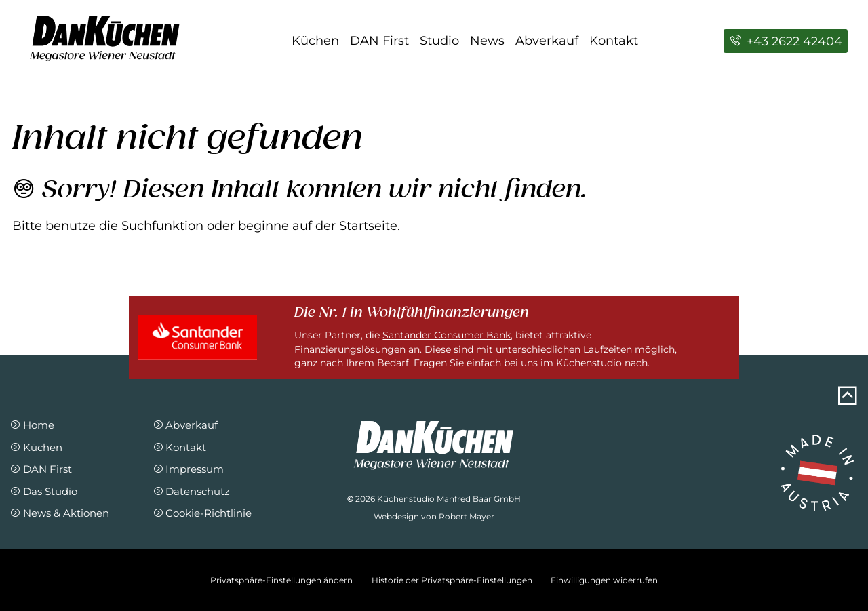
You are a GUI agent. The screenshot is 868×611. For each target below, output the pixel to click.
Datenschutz (192, 491)
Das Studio (43, 491)
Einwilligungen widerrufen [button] (604, 580)
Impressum (189, 469)
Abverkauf (547, 41)
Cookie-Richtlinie (202, 513)
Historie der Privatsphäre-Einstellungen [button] (452, 580)
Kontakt (614, 41)
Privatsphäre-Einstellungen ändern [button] (281, 580)
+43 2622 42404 (786, 41)
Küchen (315, 41)
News (487, 41)
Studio (439, 41)
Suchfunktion (162, 226)
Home (32, 425)
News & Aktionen (59, 513)
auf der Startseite (345, 226)
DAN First (379, 41)
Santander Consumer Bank (447, 335)
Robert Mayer (467, 516)
